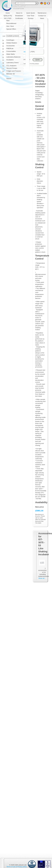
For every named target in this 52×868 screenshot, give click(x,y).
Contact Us (42, 16)
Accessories (11, 46)
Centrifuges (10, 40)
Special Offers (11, 29)
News (42, 18)
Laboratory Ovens (12, 63)
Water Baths (11, 54)
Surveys (31, 18)
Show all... (42, 578)
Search (9, 79)
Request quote (25, 59)
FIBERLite (10, 49)
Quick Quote (31, 13)
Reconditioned (11, 23)
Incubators (10, 60)
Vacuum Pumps (12, 68)
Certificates (19, 18)
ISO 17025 (8, 18)
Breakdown (19, 16)
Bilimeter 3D (11, 74)
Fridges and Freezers (14, 71)
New (8, 21)
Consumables (11, 51)
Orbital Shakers (12, 43)
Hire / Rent (10, 26)
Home (8, 13)
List (4, 36)
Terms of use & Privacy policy (17, 867)
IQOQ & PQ (8, 16)
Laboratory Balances (13, 57)
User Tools (31, 16)
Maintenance (42, 13)
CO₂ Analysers (11, 66)
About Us (19, 13)
